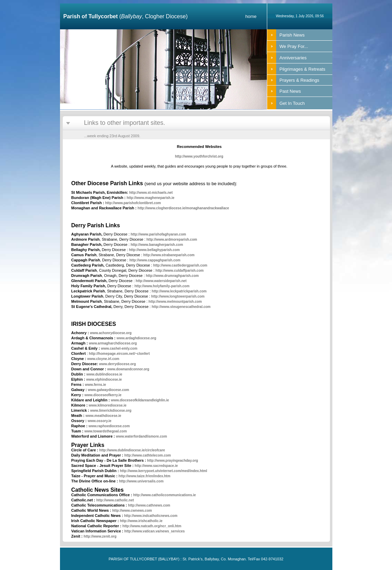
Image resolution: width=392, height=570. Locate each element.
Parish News (292, 35)
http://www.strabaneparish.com (169, 255)
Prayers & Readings (300, 80)
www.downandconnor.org (128, 369)
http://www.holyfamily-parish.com (162, 286)
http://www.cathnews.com (149, 505)
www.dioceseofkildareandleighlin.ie (140, 400)
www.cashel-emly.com (119, 348)
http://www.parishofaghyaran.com (158, 234)
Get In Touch (292, 103)
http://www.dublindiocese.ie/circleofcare (132, 450)
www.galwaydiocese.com (109, 390)
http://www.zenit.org (100, 536)
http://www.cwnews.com (132, 511)
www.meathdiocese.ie (103, 416)
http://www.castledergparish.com (180, 265)
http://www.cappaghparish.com (155, 260)
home (251, 16)
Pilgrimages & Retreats (303, 69)
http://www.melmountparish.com (175, 302)
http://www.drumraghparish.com (172, 276)
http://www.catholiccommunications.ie (164, 495)
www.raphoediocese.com (109, 426)
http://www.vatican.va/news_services (155, 531)
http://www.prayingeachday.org (173, 461)
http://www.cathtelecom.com (148, 455)
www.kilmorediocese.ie (108, 405)
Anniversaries (293, 58)
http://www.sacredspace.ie (156, 466)
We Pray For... (294, 46)
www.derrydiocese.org (117, 364)
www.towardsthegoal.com (106, 431)
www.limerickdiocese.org (111, 411)
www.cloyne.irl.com (103, 359)
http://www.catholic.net (115, 500)
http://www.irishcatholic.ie (141, 521)
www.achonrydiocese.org (111, 333)
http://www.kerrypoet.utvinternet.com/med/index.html (164, 471)
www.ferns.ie (95, 385)
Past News (290, 91)
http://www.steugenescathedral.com (181, 307)
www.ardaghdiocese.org (136, 338)
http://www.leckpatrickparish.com (179, 291)
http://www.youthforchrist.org (199, 156)
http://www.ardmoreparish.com (172, 239)
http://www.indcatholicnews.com (151, 516)
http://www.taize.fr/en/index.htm (144, 476)
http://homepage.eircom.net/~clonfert (119, 354)
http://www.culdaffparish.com (180, 271)
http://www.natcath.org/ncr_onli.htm (152, 526)
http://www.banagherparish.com (157, 245)
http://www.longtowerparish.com (178, 296)
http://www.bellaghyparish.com (154, 250)
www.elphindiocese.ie (104, 379)
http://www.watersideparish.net (161, 281)
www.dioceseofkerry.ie (103, 395)
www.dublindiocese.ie (104, 374)
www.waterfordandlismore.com (141, 436)
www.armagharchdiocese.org (113, 343)
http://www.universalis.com (141, 481)
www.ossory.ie (99, 421)
